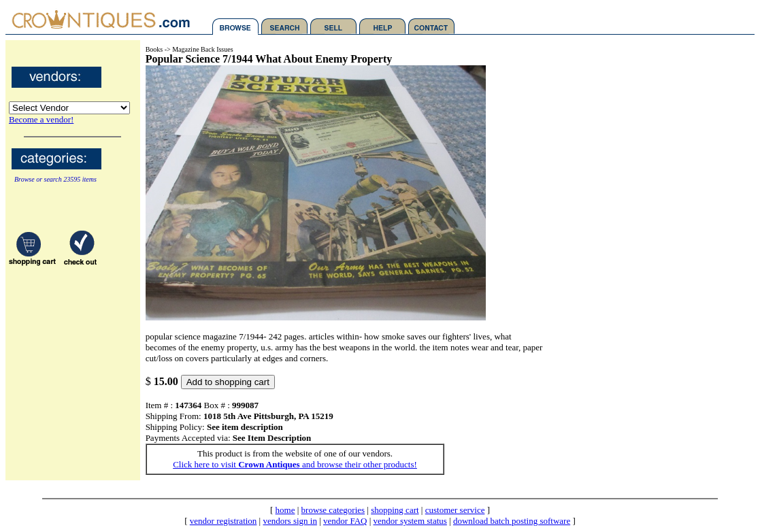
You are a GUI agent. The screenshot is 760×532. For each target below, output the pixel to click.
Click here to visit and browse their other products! (295, 464)
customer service (455, 510)
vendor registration (224, 521)
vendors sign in (290, 521)
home (285, 510)
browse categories (333, 510)
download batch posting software (512, 521)
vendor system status (410, 521)
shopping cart (395, 510)
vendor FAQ (345, 521)
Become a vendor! (41, 119)
